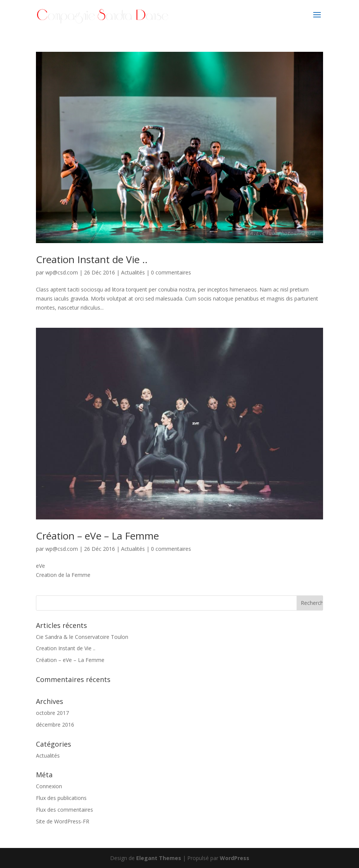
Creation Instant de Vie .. (92, 259)
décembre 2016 (55, 725)
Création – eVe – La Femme (97, 536)
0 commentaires (171, 272)
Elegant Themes (159, 858)
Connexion (49, 786)
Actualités (133, 272)
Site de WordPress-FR (63, 821)
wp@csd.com (62, 272)
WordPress (235, 858)
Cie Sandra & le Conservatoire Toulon (82, 637)
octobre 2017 (52, 713)
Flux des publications (61, 798)
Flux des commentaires (64, 810)
